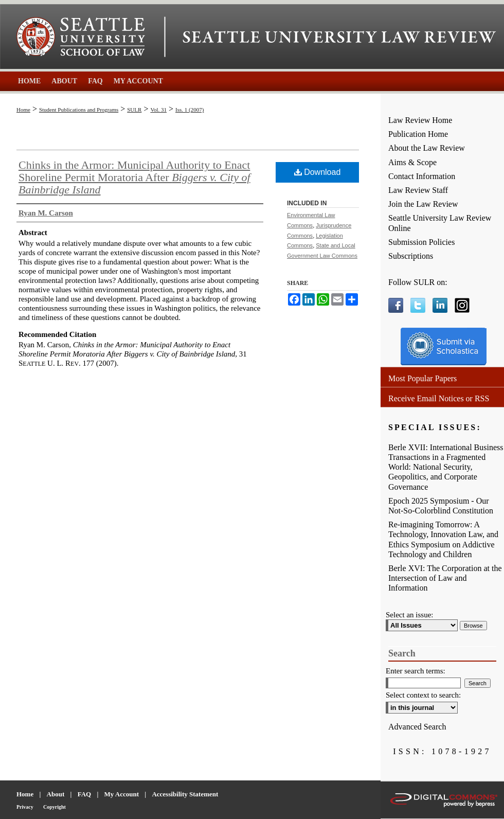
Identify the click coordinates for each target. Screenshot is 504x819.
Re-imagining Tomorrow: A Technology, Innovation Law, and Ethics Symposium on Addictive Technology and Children (443, 539)
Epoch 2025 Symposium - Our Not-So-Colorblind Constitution (441, 506)
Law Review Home (420, 120)
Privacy (25, 807)
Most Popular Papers (422, 378)
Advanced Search (417, 727)
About (56, 794)
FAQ (84, 794)
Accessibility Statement (185, 794)
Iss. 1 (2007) (190, 110)
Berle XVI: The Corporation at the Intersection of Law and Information (445, 578)
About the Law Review (427, 148)
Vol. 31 (158, 110)
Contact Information (422, 176)
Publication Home (418, 134)
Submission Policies (421, 242)
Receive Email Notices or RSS (439, 398)
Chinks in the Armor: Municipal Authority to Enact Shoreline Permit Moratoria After (134, 177)
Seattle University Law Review (339, 37)
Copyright (55, 807)
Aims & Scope (412, 162)
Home (23, 110)
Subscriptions (411, 256)
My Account (122, 794)
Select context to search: (423, 695)
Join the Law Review (423, 204)
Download (318, 172)
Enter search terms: (416, 671)
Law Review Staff (418, 190)
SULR (134, 110)
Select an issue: (409, 615)
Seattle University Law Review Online (440, 223)
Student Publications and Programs (79, 110)
